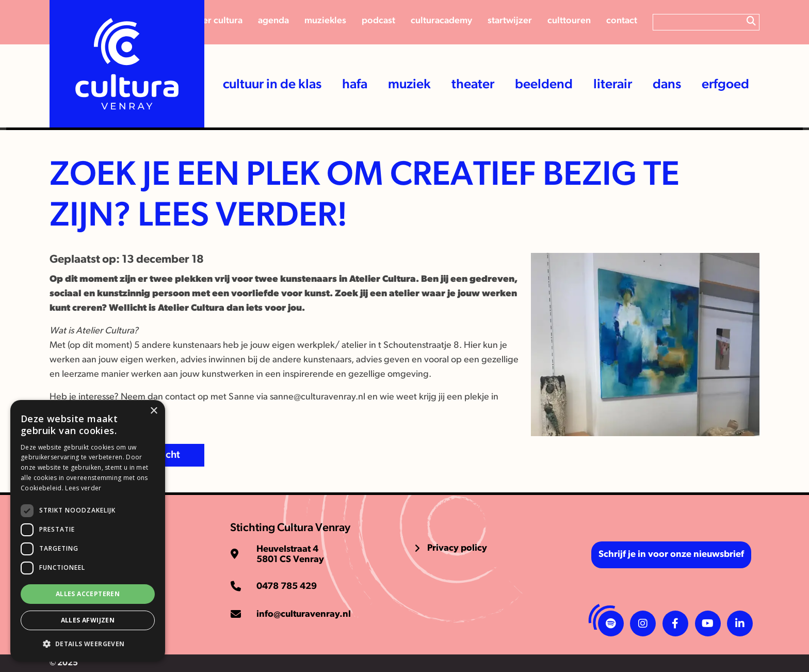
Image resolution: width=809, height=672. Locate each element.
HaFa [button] (355, 85)
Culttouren (569, 21)
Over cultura (217, 21)
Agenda (273, 21)
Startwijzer (510, 21)
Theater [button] (473, 85)
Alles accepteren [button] (88, 594)
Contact (622, 21)
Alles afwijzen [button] (88, 620)
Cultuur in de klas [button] (272, 85)
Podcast (378, 21)
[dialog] (88, 531)
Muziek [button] (409, 85)
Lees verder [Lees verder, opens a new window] (83, 488)
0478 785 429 (287, 587)
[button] (88, 644)
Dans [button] (667, 85)
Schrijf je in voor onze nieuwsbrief (671, 555)
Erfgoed (725, 85)
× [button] (153, 411)
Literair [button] (613, 85)
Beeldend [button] (544, 85)
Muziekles (325, 21)
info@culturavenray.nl (304, 614)
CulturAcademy (441, 21)
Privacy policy (457, 548)
